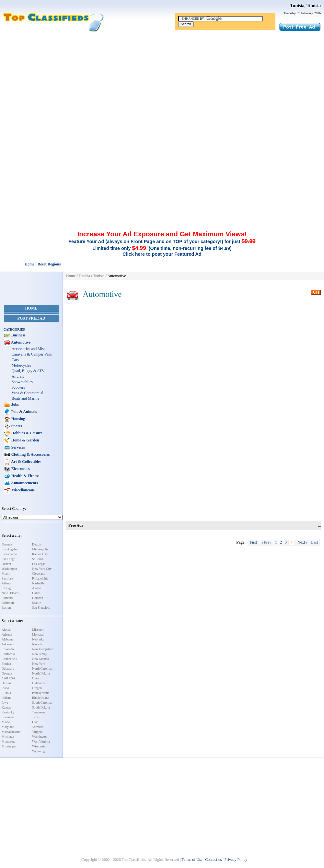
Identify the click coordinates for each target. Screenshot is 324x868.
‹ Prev (266, 542)
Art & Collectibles (26, 462)
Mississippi (9, 746)
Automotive (20, 342)
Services (18, 447)
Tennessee (39, 712)
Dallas (36, 593)
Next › (302, 542)
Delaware (8, 669)
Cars (15, 360)
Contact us (213, 860)
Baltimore (8, 603)
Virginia (37, 732)
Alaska (6, 630)
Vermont (38, 727)
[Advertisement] (162, 80)
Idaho (5, 688)
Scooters (18, 387)
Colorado (8, 649)
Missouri (38, 630)
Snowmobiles (22, 382)
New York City (42, 569)
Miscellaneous (23, 490)
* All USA (8, 678)
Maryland (8, 727)
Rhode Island (41, 698)
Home (31, 308)
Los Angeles (10, 549)
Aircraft (18, 376)
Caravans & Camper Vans (32, 354)
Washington (9, 569)
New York (39, 664)
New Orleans (10, 593)
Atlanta (6, 583)
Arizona (7, 634)
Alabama (7, 639)
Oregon (37, 688)
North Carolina (42, 669)
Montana (38, 634)
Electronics (20, 469)
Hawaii (6, 683)
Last (314, 542)
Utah (35, 722)
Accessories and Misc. (29, 349)
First (253, 542)
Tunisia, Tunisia (306, 6)
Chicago (7, 588)
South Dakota (41, 707)
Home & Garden (25, 440)
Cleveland (39, 574)
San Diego (8, 559)
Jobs (15, 405)
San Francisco (41, 608)
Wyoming (38, 751)
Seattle (36, 603)
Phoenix (7, 544)
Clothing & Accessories (30, 454)
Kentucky (8, 712)
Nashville (38, 583)
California (8, 654)
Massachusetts (11, 732)
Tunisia (84, 276)
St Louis (38, 559)
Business (18, 335)
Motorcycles (21, 365)
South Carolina (42, 703)
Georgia (7, 673)
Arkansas (8, 644)
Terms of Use (192, 860)
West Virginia (41, 741)
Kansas (6, 707)
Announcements (24, 483)
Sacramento (9, 554)
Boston (6, 608)
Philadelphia (40, 578)
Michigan (8, 737)
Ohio (35, 678)
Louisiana (8, 717)
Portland (7, 598)
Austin (36, 588)
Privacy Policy (236, 860)
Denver (6, 564)
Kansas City (40, 554)
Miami (6, 574)
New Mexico (40, 659)
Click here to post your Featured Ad (162, 254)
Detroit (37, 544)
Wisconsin (39, 746)
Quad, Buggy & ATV (28, 371)
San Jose (7, 578)
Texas (36, 717)
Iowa (5, 703)
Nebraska (38, 639)
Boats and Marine (25, 398)
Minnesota (8, 741)
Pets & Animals (24, 412)
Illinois (6, 693)
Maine (6, 722)
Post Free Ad (31, 318)
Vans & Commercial (28, 393)
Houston (38, 598)
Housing (18, 419)
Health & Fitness (25, 476)
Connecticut (9, 659)
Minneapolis (40, 549)
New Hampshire (43, 649)
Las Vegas (39, 564)
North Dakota (41, 673)
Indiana (6, 698)
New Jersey (40, 654)
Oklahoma (39, 683)
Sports (16, 426)
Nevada (37, 644)
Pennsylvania (41, 693)
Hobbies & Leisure (26, 433)
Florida (6, 664)
